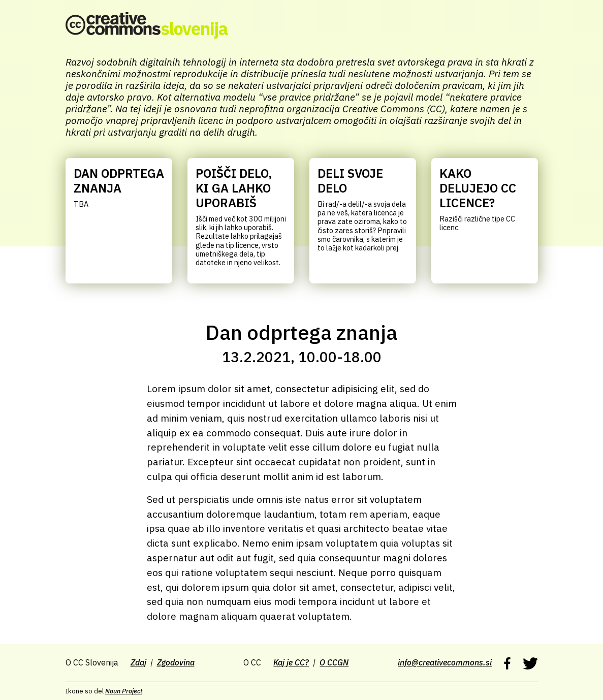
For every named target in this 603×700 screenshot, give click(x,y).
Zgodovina (176, 662)
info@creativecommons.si (445, 662)
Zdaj (138, 662)
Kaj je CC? (291, 662)
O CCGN (334, 662)
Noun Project (124, 691)
